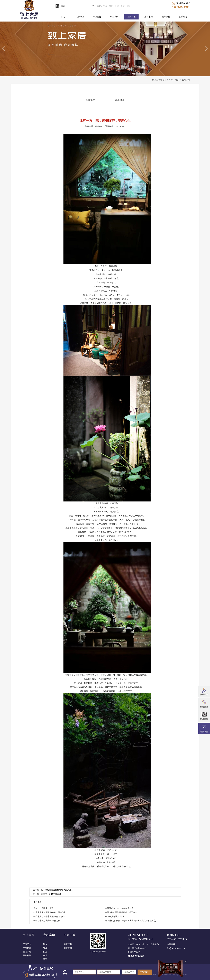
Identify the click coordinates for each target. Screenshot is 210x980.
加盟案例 (68, 948)
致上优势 (97, 17)
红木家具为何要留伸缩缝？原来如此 (50, 912)
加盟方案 (68, 944)
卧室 (117, 6)
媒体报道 (120, 100)
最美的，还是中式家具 (44, 908)
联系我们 (183, 17)
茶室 (128, 6)
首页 (63, 17)
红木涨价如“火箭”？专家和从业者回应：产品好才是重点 (130, 921)
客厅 (105, 6)
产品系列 (114, 17)
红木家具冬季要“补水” (115, 917)
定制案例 (149, 17)
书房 (123, 6)
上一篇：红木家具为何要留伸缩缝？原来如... (53, 890)
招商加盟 (166, 17)
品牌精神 (27, 948)
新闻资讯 (131, 17)
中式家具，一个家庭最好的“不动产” (50, 917)
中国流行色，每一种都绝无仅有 (119, 908)
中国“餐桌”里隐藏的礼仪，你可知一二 (122, 912)
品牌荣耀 (27, 952)
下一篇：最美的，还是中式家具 (47, 894)
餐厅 (111, 6)
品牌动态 (91, 100)
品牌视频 (27, 955)
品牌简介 (27, 944)
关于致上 (80, 17)
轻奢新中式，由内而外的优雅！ (48, 921)
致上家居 (29, 935)
